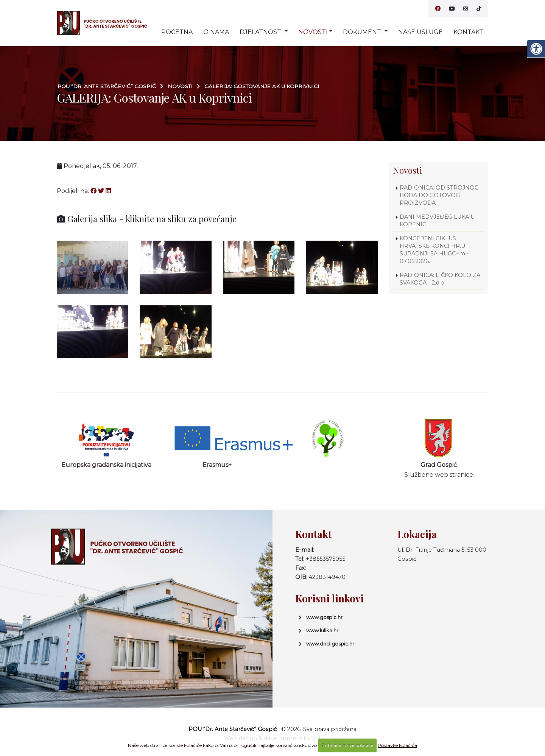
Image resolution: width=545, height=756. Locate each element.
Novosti (313, 32)
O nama (216, 32)
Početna (177, 32)
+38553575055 (325, 559)
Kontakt (468, 32)
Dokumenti (363, 32)
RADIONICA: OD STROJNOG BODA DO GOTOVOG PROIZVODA (439, 195)
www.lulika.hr (322, 630)
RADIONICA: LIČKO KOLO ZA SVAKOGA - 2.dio (440, 279)
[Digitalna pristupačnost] (536, 49)
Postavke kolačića (397, 745)
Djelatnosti (261, 32)
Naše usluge (420, 32)
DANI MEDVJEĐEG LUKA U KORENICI (437, 221)
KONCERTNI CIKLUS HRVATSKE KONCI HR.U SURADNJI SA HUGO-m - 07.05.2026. (434, 250)
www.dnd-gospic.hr (330, 644)
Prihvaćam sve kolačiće (347, 745)
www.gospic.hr (324, 617)
